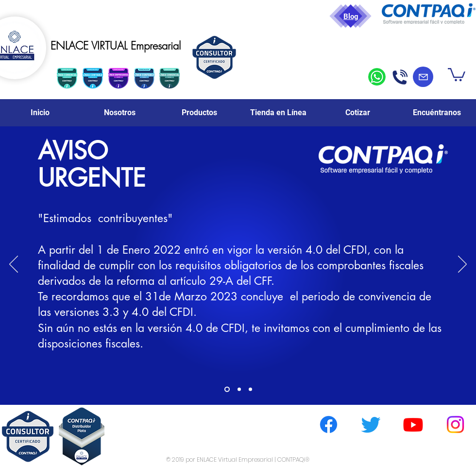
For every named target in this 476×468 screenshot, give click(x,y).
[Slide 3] (250, 390)
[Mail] (423, 77)
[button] (457, 74)
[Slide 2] (239, 390)
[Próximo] (462, 265)
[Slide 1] (227, 390)
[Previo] (14, 265)
